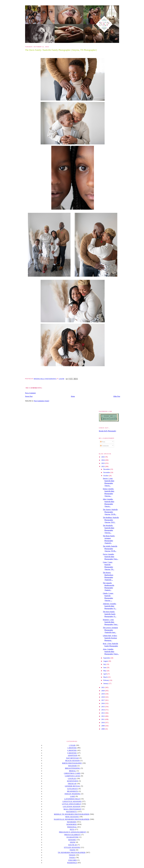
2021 (103, 687)
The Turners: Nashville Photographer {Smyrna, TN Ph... (110, 512)
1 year (72, 745)
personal (72, 827)
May (105, 671)
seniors (72, 840)
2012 (103, 716)
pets (72, 829)
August (106, 661)
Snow (73, 842)
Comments (104, 446)
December (107, 469)
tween (72, 855)
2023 (103, 463)
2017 (103, 700)
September (107, 658)
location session (72, 807)
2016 (103, 703)
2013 (103, 713)
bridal (73, 771)
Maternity (72, 812)
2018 (103, 697)
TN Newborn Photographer (72, 852)
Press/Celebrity (73, 835)
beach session (72, 761)
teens (73, 850)
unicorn (72, 860)
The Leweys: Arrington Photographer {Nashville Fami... (110, 630)
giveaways (73, 789)
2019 (103, 694)
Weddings (72, 863)
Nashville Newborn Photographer (72, 819)
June (105, 668)
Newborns (72, 824)
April (105, 674)
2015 (103, 707)
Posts (103, 442)
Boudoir (72, 766)
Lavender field (72, 799)
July (105, 664)
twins (72, 858)
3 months (72, 748)
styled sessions (72, 847)
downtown (72, 781)
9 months (72, 753)
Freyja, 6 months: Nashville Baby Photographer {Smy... (111, 557)
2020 (103, 691)
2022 (103, 466)
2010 (103, 723)
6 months (72, 750)
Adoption (73, 755)
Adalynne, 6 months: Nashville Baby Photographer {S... (110, 606)
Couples (72, 778)
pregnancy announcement (73, 832)
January (106, 683)
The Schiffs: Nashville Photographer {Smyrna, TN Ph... (110, 549)
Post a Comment (30, 393)
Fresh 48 (72, 784)
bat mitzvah (73, 758)
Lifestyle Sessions (72, 801)
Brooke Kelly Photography (107, 431)
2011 (103, 719)
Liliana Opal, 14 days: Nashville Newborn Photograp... (110, 638)
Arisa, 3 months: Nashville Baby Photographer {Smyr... (111, 652)
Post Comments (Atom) (41, 401)
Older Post (117, 396)
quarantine (73, 837)
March (106, 677)
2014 (103, 710)
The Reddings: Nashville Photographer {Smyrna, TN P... (111, 520)
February (106, 680)
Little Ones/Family (72, 804)
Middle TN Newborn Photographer (72, 814)
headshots (73, 791)
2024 (103, 460)
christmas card (72, 773)
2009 (103, 726)
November (107, 472)
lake (73, 796)
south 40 (72, 845)
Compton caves (73, 776)
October (106, 476)
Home (73, 396)
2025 (103, 457)
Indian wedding (73, 794)
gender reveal (73, 786)
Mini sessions (72, 817)
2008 (103, 729)
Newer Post (29, 396)
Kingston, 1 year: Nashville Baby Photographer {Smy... (111, 622)
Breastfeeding (73, 768)
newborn (72, 822)
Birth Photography (72, 763)
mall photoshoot (73, 809)
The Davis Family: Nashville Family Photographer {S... (110, 614)
